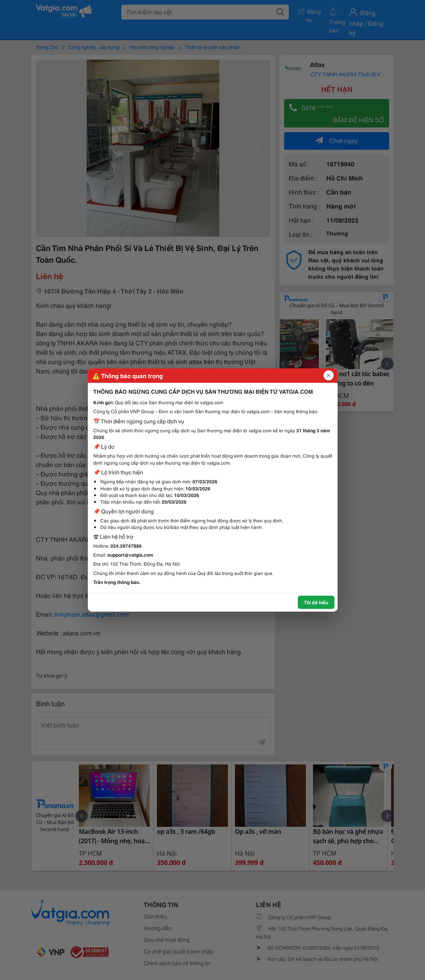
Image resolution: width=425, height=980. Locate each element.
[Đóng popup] (329, 375)
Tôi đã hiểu (316, 602)
